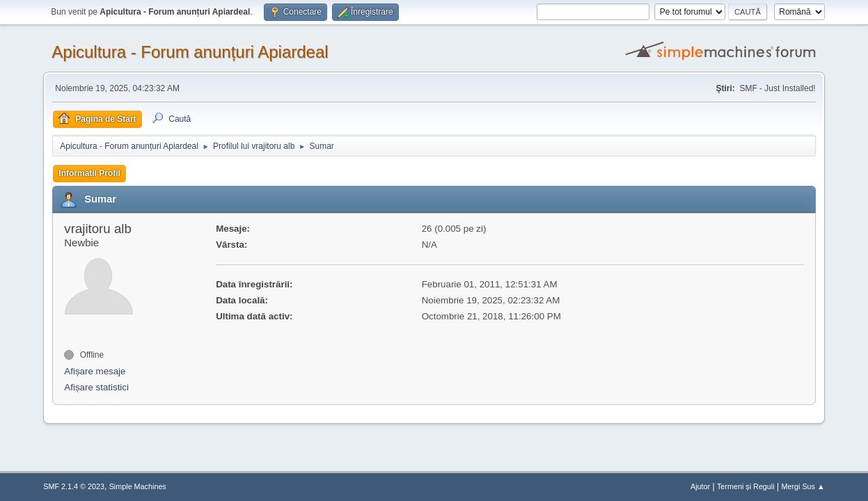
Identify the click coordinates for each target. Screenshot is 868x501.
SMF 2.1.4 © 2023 (74, 486)
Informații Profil (89, 173)
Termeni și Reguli (746, 486)
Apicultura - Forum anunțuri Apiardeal (190, 52)
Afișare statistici (96, 387)
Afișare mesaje (95, 371)
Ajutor (700, 486)
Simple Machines (138, 486)
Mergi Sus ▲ (803, 486)
